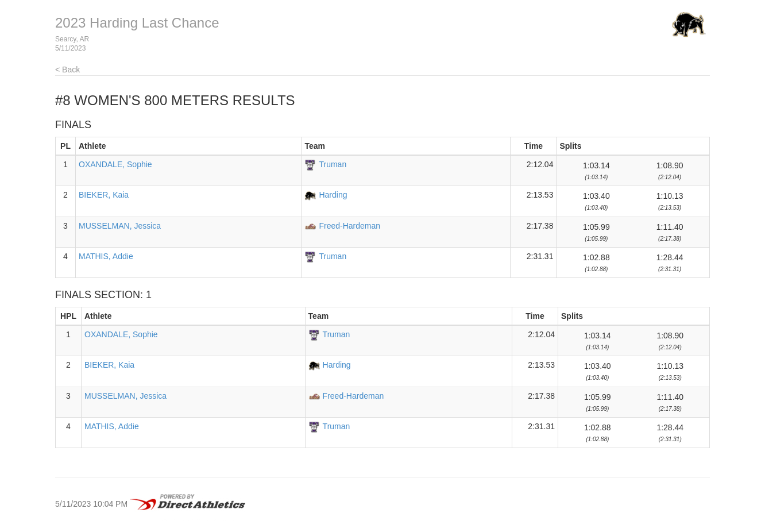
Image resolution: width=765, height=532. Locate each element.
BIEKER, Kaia (104, 195)
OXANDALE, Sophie (115, 164)
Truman (333, 164)
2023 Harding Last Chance (137, 23)
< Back (67, 70)
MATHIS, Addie (106, 256)
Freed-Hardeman (349, 226)
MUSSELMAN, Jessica (120, 226)
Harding (333, 195)
